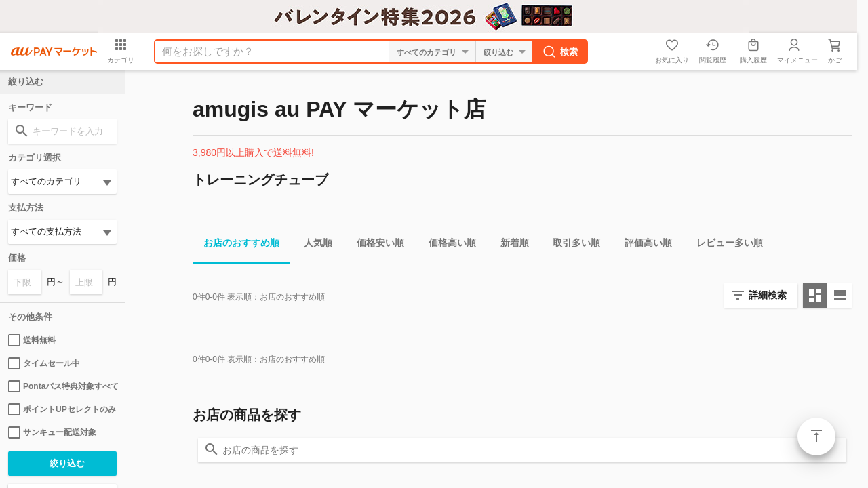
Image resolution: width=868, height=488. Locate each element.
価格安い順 (375, 245)
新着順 (509, 245)
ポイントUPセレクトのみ (62, 409)
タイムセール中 (44, 363)
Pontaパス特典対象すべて (62, 386)
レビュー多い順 (724, 245)
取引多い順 (571, 245)
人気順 (313, 245)
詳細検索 (768, 295)
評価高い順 (643, 245)
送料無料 (32, 340)
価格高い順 (447, 245)
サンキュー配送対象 (52, 432)
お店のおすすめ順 (236, 245)
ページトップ (816, 436)
